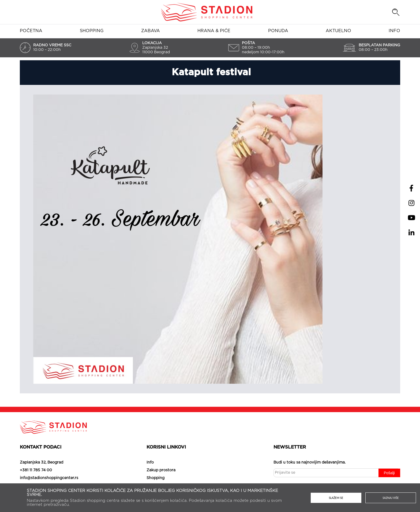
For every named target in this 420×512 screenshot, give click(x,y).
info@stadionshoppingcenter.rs (49, 478)
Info (394, 31)
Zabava (151, 31)
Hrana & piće (214, 31)
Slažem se (336, 498)
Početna (31, 31)
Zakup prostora (161, 470)
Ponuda (278, 31)
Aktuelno (338, 31)
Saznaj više (391, 498)
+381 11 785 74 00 (36, 470)
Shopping (92, 31)
